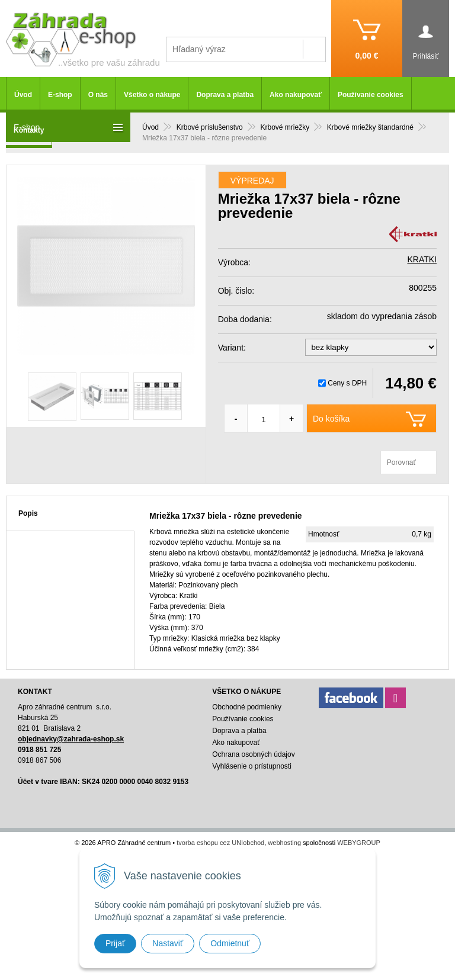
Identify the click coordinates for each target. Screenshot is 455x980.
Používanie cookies (371, 95)
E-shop (60, 95)
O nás (98, 95)
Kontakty (29, 130)
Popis (28, 513)
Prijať (115, 943)
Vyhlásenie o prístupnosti (252, 766)
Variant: (232, 348)
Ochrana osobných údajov (253, 754)
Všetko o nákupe (152, 95)
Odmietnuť (230, 943)
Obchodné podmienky (247, 707)
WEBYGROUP (359, 843)
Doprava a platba (225, 95)
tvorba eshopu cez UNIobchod (220, 843)
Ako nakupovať (296, 95)
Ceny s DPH (347, 383)
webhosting (284, 843)
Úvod (23, 95)
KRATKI (422, 259)
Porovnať (401, 462)
